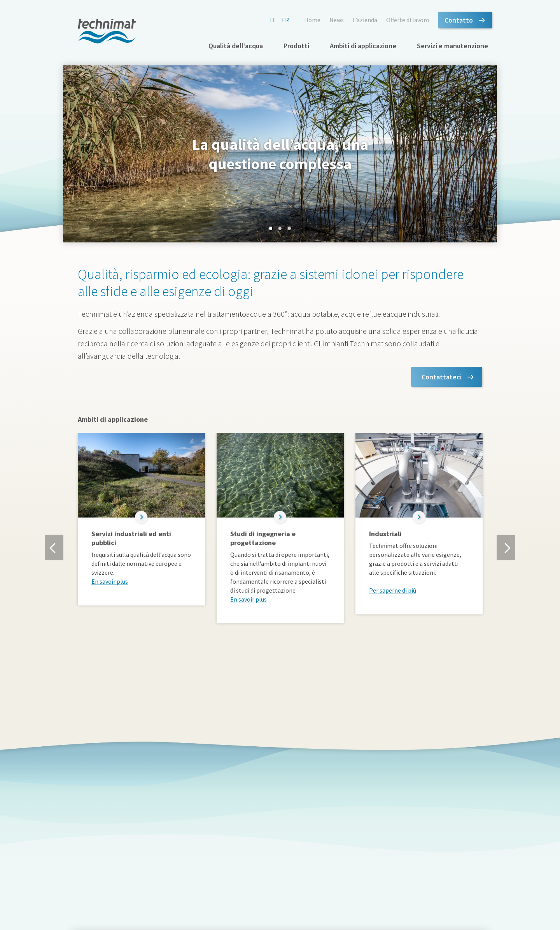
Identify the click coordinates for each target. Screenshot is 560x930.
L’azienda (365, 20)
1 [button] (271, 228)
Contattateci (442, 377)
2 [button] (280, 228)
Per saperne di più (393, 590)
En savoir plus (110, 581)
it (273, 20)
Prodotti (296, 46)
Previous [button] (54, 548)
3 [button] (289, 228)
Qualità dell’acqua (236, 46)
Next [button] (506, 548)
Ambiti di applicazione (363, 46)
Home (312, 20)
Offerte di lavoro (408, 20)
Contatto (459, 20)
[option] (280, 154)
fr (285, 20)
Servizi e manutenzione (452, 46)
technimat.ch (107, 31)
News (337, 20)
